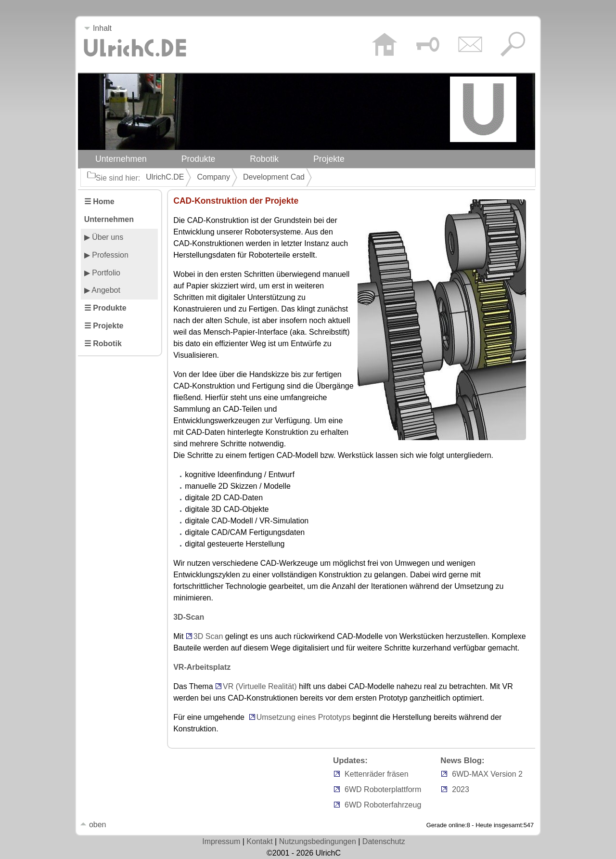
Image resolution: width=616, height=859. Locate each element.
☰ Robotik (103, 344)
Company (213, 177)
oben (93, 825)
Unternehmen (121, 159)
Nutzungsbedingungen (318, 841)
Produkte (199, 159)
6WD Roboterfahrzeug (383, 805)
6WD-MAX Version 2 (487, 774)
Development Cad (274, 177)
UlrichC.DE (165, 177)
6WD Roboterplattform (383, 789)
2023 (461, 789)
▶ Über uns (104, 237)
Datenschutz (384, 841)
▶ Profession (106, 255)
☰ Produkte (105, 308)
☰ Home (99, 202)
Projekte (329, 159)
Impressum (221, 841)
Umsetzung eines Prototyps (304, 717)
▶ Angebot (102, 290)
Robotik (264, 159)
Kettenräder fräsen (377, 774)
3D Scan (208, 636)
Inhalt (98, 28)
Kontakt (259, 841)
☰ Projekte (104, 326)
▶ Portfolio (102, 273)
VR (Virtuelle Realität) (260, 686)
